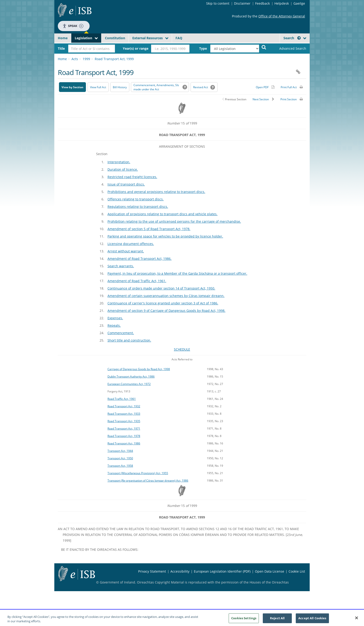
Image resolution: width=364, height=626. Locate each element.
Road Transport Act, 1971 (124, 428)
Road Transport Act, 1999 (114, 59)
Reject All (277, 620)
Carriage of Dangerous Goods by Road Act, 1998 (139, 369)
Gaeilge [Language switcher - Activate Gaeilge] (299, 3)
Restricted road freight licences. (132, 177)
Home (63, 38)
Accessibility (180, 571)
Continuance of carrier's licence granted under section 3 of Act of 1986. (163, 303)
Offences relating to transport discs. (136, 199)
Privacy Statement (152, 571)
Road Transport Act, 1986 (124, 443)
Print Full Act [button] (289, 87)
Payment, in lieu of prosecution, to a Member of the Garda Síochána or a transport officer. (177, 273)
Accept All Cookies (312, 620)
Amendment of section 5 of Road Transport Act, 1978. (149, 229)
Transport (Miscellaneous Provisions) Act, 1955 (138, 473)
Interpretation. (119, 162)
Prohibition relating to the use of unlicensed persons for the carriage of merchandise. (174, 221)
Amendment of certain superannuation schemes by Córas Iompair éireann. (166, 296)
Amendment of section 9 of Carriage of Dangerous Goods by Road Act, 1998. (166, 311)
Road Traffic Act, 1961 (122, 399)
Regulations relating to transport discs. (138, 207)
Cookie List (297, 571)
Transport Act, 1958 (120, 466)
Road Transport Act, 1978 (124, 436)
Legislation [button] (83, 38)
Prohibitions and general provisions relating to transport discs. (156, 192)
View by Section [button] (72, 87)
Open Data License (270, 571)
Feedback (262, 3)
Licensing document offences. (131, 244)
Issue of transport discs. (126, 184)
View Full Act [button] (98, 87)
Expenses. (115, 318)
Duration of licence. (123, 169)
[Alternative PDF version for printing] (265, 87)
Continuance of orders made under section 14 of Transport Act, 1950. (161, 288)
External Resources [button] (148, 38)
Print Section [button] (289, 99)
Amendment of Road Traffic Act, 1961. (137, 281)
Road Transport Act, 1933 (124, 414)
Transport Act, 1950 (120, 458)
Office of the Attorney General (282, 16)
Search (292, 38)
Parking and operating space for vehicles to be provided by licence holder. (165, 236)
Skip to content (218, 3)
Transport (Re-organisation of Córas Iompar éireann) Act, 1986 (148, 480)
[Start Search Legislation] (264, 47)
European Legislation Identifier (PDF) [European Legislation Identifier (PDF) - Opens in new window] (222, 571)
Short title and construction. (129, 340)
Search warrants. (121, 266)
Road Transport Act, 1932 (124, 406)
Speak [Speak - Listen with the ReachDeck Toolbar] (73, 26)
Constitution (115, 38)
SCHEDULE (182, 349)
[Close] (357, 620)
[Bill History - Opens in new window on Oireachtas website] (120, 87)
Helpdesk (282, 3)
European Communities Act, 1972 (129, 384)
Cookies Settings (244, 620)
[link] (289, 49)
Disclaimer (242, 3)
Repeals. (114, 325)
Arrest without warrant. (126, 251)
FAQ (179, 38)
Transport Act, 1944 (120, 451)
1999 (86, 59)
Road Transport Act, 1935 (124, 421)
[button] (299, 38)
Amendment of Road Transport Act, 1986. (140, 259)
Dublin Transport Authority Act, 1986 (131, 376)
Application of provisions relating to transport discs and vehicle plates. (162, 214)
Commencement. (121, 333)
